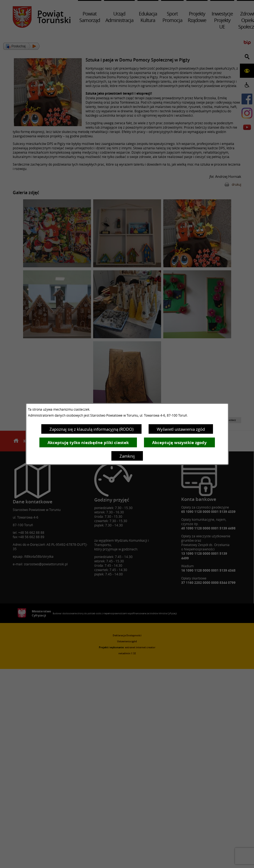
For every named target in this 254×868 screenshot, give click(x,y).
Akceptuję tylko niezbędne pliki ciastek (88, 443)
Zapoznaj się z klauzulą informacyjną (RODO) (91, 429)
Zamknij (127, 456)
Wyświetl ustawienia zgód (181, 429)
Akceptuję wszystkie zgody (179, 443)
